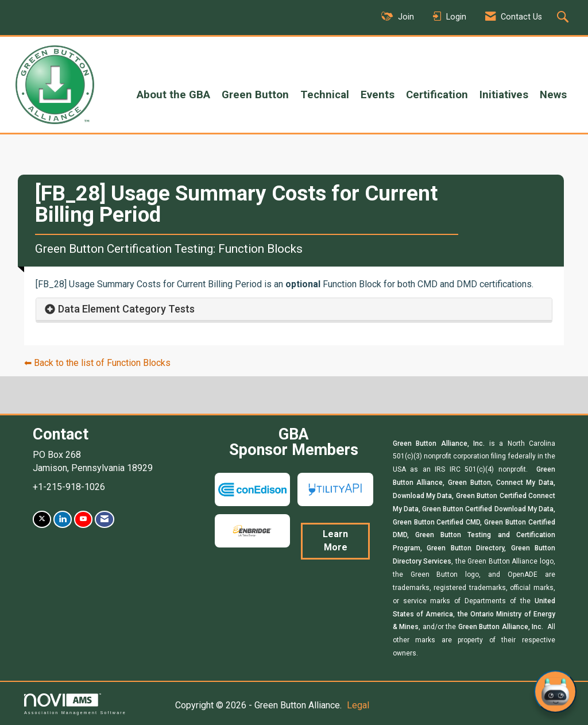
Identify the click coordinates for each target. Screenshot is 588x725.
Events (378, 95)
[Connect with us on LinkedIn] (63, 519)
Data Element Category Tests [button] (126, 309)
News (553, 95)
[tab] (294, 309)
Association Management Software (75, 704)
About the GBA (173, 95)
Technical (325, 95)
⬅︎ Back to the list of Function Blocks (97, 363)
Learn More (335, 541)
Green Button (255, 95)
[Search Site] (564, 18)
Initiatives (504, 95)
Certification (437, 95)
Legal (358, 705)
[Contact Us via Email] (105, 519)
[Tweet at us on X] (42, 519)
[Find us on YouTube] (83, 519)
